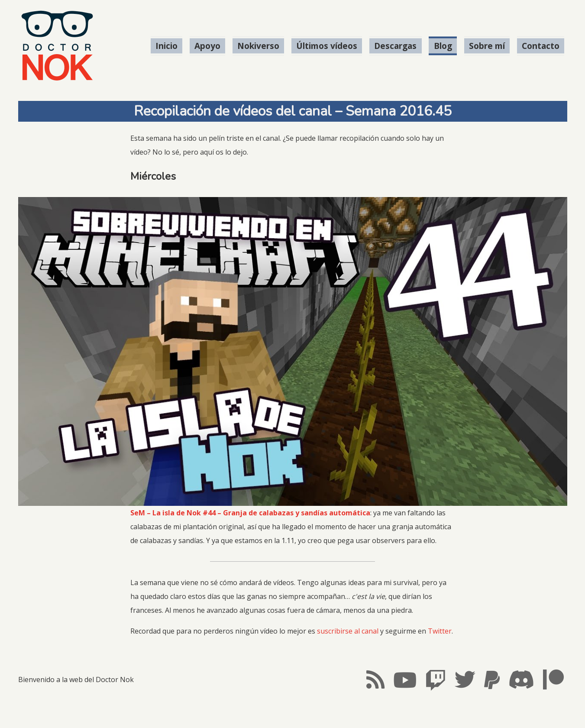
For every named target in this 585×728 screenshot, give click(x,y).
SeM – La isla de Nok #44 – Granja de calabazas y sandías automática (250, 513)
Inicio (166, 46)
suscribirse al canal (348, 631)
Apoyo (207, 46)
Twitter (440, 631)
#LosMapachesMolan (293, 714)
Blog (443, 46)
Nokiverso (258, 46)
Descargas (395, 46)
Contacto (541, 46)
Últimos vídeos (327, 46)
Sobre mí (487, 46)
